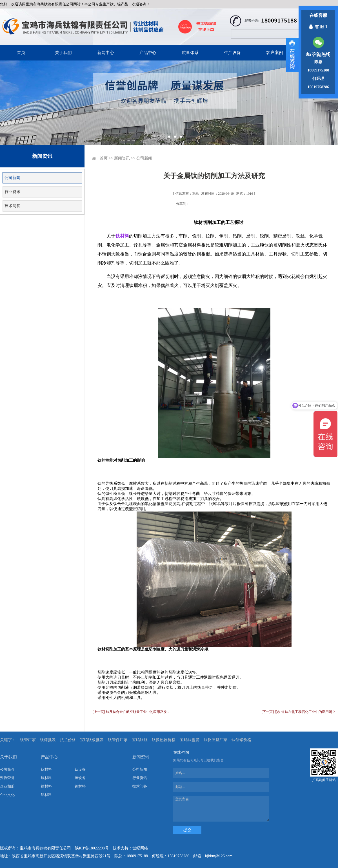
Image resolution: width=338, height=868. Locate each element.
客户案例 (275, 53)
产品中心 (148, 53)
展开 (292, 55)
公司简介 (7, 769)
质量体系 (190, 53)
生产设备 (232, 53)
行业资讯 (12, 192)
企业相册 (7, 786)
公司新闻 (12, 178)
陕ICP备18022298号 (92, 848)
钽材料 (80, 786)
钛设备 (80, 769)
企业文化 (7, 795)
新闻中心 (106, 53)
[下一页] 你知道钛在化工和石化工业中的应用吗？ (298, 712)
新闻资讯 (122, 158)
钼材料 (46, 795)
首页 (21, 53)
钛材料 (46, 769)
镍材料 (46, 778)
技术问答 (12, 206)
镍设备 (80, 778)
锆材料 (46, 786)
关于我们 (63, 53)
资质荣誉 (7, 778)
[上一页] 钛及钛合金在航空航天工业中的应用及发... (131, 712)
